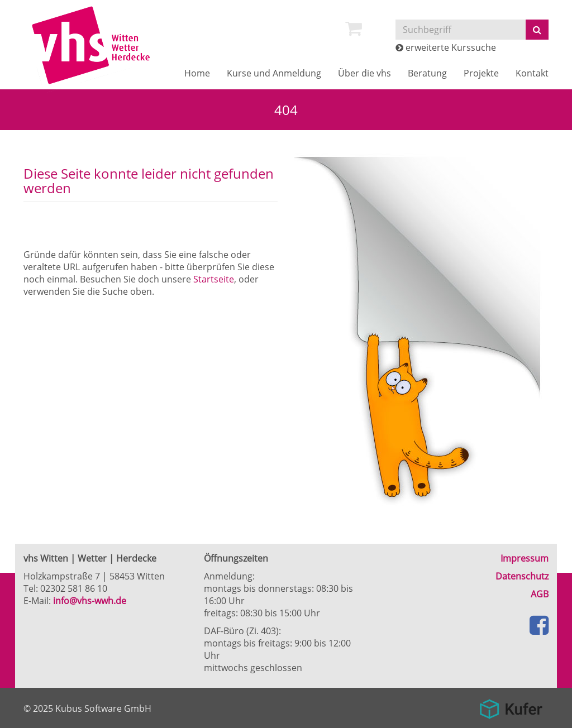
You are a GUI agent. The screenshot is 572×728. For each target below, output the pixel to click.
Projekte (481, 73)
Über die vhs (364, 73)
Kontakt (532, 73)
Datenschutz (522, 576)
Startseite (214, 279)
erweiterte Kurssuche (446, 47)
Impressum (525, 558)
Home (197, 73)
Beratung (427, 73)
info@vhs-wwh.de (90, 601)
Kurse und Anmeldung (274, 73)
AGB (540, 594)
